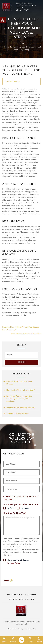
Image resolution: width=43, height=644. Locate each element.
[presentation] (19, 571)
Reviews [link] (13, 599)
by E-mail (11, 508)
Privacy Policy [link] (13, 563)
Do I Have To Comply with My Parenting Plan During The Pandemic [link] (19, 399)
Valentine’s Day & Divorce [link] (17, 414)
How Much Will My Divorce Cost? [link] (20, 390)
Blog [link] (21, 599)
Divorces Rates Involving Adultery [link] (21, 408)
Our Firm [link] (19, 595)
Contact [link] (30, 599)
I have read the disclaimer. (18, 562)
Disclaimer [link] (11, 629)
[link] (3, 20)
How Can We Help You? (14, 513)
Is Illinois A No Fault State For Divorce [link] (19, 383)
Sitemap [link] (20, 629)
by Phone (25, 508)
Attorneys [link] (31, 595)
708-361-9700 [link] (22, 10)
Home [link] (22, 43)
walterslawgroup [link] (13, 82)
